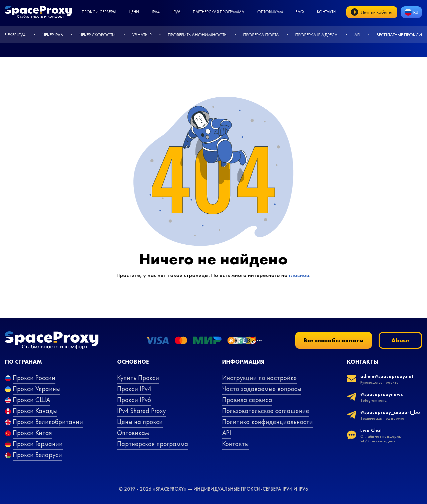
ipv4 (156, 12)
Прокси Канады (35, 411)
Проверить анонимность (197, 35)
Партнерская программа (219, 12)
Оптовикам (270, 12)
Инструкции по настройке (260, 378)
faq (300, 12)
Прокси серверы (99, 12)
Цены (134, 12)
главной (299, 275)
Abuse (400, 340)
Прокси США (31, 400)
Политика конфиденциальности (268, 422)
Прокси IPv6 (134, 400)
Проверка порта (261, 35)
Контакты (327, 12)
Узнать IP (142, 35)
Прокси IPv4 (134, 389)
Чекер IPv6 (53, 35)
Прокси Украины (36, 389)
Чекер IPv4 (15, 35)
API (357, 35)
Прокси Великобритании (48, 422)
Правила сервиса (247, 400)
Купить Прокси (138, 378)
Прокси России (34, 378)
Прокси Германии (38, 444)
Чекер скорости (97, 35)
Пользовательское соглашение (266, 411)
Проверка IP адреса (316, 35)
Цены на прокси (140, 422)
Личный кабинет (372, 12)
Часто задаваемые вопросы (262, 389)
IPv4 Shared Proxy (141, 411)
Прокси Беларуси (37, 455)
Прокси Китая (32, 433)
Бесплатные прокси (399, 35)
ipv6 (176, 12)
